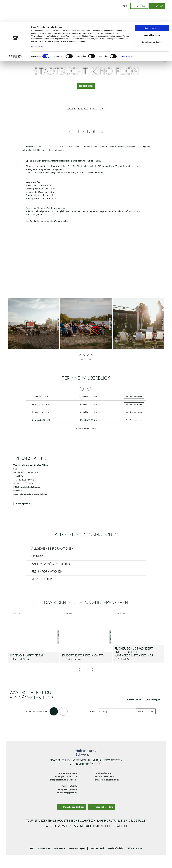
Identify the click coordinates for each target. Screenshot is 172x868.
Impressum (59, 848)
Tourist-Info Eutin (103, 773)
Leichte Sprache (134, 848)
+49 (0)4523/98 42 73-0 (66, 776)
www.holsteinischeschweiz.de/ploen (31, 494)
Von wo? (92, 711)
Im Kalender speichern (134, 397)
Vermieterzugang (77, 848)
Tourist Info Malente (68, 773)
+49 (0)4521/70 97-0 (104, 776)
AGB (32, 848)
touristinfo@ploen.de (30, 487)
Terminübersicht (56, 150)
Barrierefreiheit (115, 848)
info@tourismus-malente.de (64, 780)
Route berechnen (146, 711)
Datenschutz (44, 848)
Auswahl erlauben (152, 13)
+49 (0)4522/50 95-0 (68, 789)
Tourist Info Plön (69, 786)
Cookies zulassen (152, 6)
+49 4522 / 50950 (26, 480)
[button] (86, 86)
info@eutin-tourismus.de (107, 780)
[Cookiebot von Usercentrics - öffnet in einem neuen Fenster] (15, 34)
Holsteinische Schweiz (74, 109)
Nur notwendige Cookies (152, 20)
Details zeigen (127, 34)
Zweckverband (97, 848)
